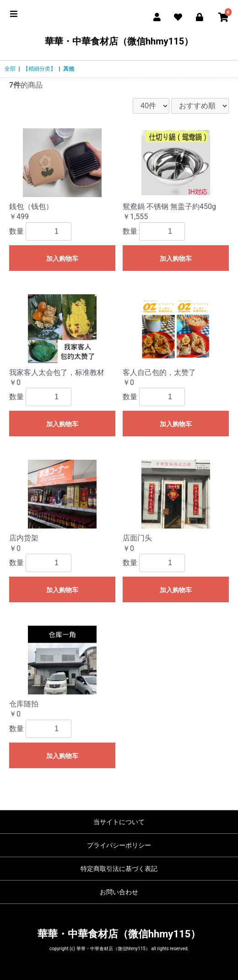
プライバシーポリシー (119, 845)
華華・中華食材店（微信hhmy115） (119, 41)
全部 (10, 69)
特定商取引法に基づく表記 (119, 869)
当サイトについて (119, 822)
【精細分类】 (39, 69)
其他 (69, 69)
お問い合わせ (119, 892)
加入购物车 (62, 259)
